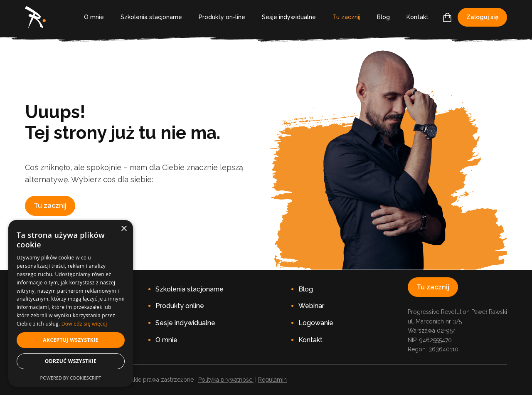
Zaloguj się (482, 17)
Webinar (311, 306)
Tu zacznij (346, 17)
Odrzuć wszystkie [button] (71, 361)
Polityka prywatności (226, 380)
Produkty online (180, 306)
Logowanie (316, 323)
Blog (383, 17)
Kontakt (417, 17)
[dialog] (71, 303)
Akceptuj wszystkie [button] (70, 340)
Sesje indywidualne (289, 17)
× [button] (124, 229)
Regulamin (272, 380)
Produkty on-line (222, 17)
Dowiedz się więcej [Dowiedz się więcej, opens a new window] (84, 324)
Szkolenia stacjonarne (151, 17)
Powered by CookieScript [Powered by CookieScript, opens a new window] (71, 378)
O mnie (94, 17)
